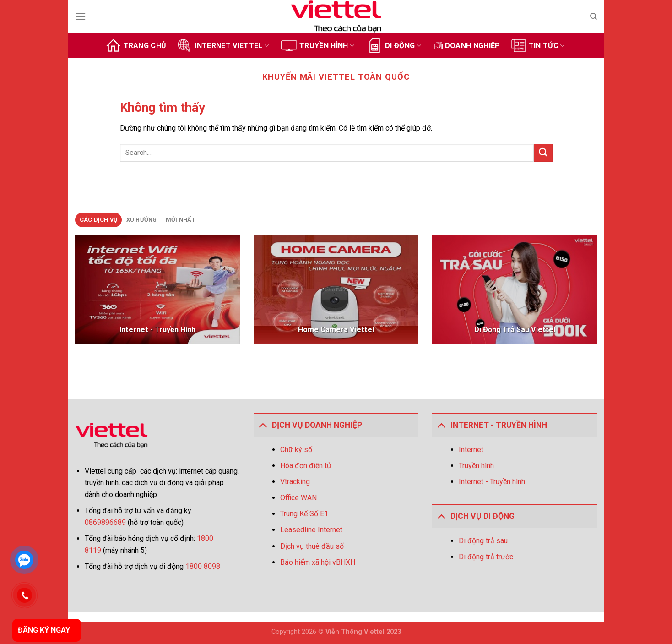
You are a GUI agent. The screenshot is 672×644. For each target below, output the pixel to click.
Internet (471, 450)
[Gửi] (543, 153)
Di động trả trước (486, 557)
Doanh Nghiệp (467, 46)
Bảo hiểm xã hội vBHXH (318, 562)
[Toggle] (263, 425)
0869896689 (106, 522)
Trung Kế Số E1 (304, 514)
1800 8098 (203, 566)
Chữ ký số (296, 450)
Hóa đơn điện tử (306, 466)
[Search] (593, 16)
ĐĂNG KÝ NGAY (44, 630)
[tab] (98, 220)
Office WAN (298, 498)
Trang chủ (136, 46)
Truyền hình (318, 46)
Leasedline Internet (311, 530)
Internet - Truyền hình (492, 482)
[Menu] (81, 16)
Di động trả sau (483, 541)
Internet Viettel (222, 46)
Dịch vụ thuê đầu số (312, 546)
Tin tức (538, 46)
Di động (394, 46)
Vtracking (295, 482)
